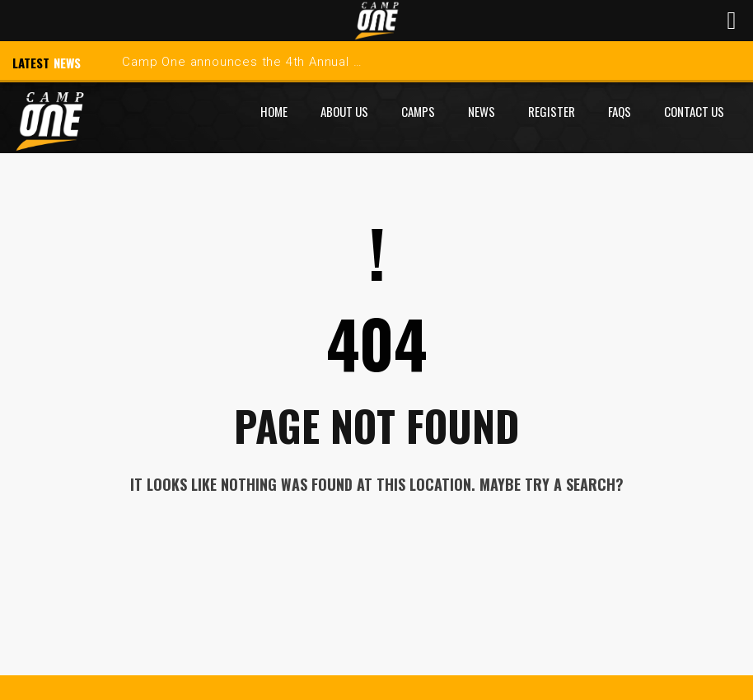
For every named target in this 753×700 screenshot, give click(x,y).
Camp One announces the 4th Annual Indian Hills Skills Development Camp (351, 62)
